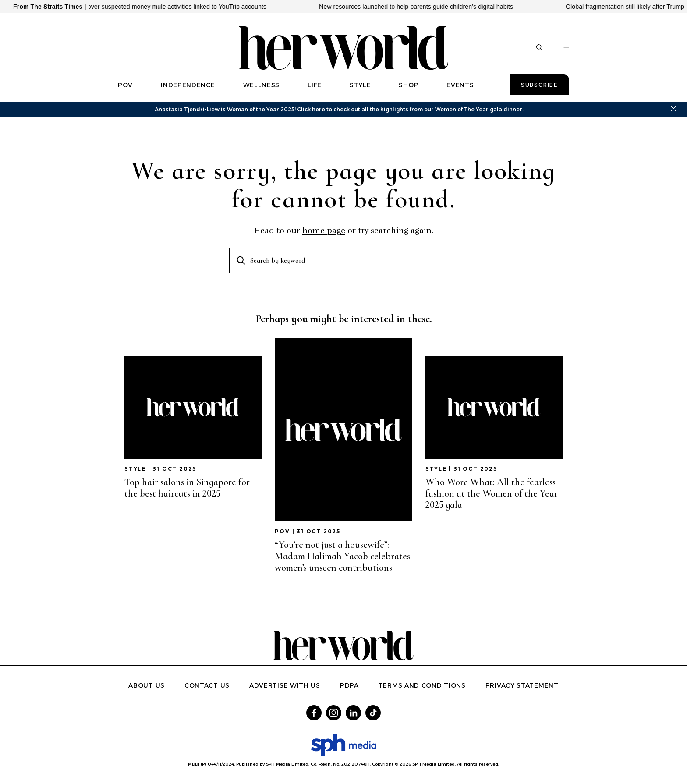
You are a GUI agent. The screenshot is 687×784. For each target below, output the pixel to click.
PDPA (349, 685)
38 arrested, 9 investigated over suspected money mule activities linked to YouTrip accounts (145, 7)
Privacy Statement (522, 685)
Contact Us (207, 685)
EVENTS (460, 85)
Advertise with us (285, 685)
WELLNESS (262, 85)
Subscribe (539, 85)
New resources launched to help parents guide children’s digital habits (423, 7)
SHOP (409, 85)
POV (125, 85)
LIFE (315, 85)
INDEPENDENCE (188, 85)
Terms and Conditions (422, 685)
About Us (147, 685)
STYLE (360, 85)
